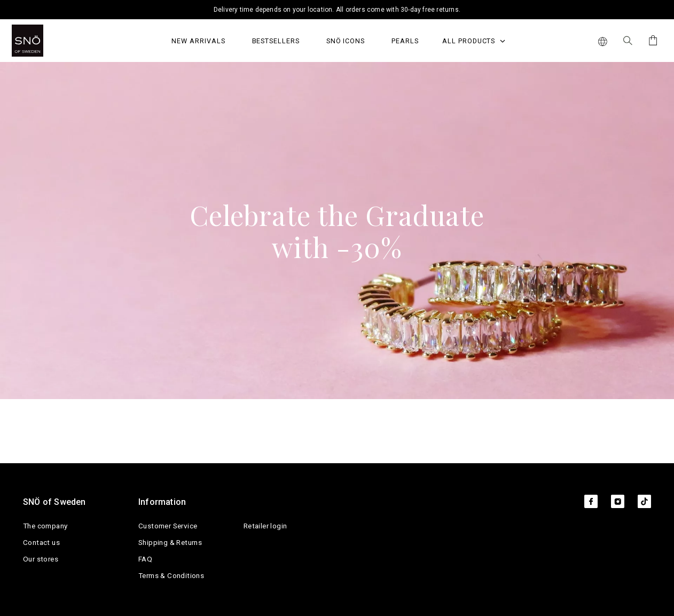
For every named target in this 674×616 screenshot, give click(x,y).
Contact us (41, 542)
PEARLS (405, 41)
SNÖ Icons (346, 41)
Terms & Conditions (171, 575)
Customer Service (168, 526)
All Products (474, 41)
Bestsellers (276, 41)
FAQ (145, 559)
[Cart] (651, 40)
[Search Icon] (628, 41)
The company (45, 526)
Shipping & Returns (170, 542)
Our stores (41, 559)
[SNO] (48, 41)
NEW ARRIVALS (198, 41)
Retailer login (265, 526)
